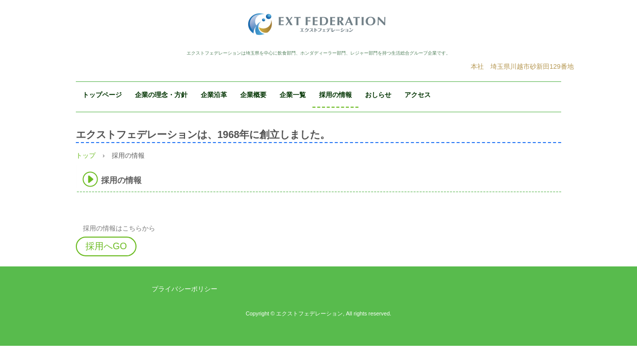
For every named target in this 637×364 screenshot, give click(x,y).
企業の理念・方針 (161, 95)
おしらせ (378, 95)
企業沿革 (214, 95)
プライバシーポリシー (185, 289)
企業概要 (253, 95)
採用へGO (106, 246)
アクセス (418, 95)
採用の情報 (335, 95)
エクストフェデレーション (318, 24)
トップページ (102, 95)
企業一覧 (293, 95)
